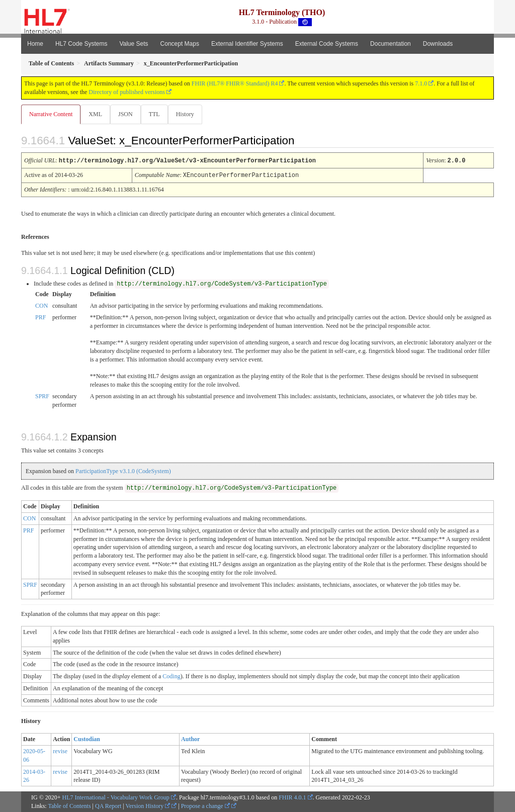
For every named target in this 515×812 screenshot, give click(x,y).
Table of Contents (69, 805)
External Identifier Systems (247, 44)
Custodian (87, 739)
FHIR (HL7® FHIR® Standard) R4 (235, 83)
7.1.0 (421, 83)
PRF (40, 317)
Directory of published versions (127, 92)
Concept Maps (180, 44)
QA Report (108, 805)
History (189, 114)
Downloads (438, 44)
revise (60, 751)
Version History (148, 805)
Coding (171, 676)
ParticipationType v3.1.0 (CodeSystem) (123, 471)
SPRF (42, 396)
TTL (157, 114)
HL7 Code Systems (81, 44)
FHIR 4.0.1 (292, 797)
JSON (127, 114)
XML (96, 114)
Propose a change (205, 805)
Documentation (391, 44)
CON (41, 305)
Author (190, 739)
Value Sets (134, 44)
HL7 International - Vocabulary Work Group (116, 797)
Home (35, 44)
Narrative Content (51, 114)
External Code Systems (327, 44)
